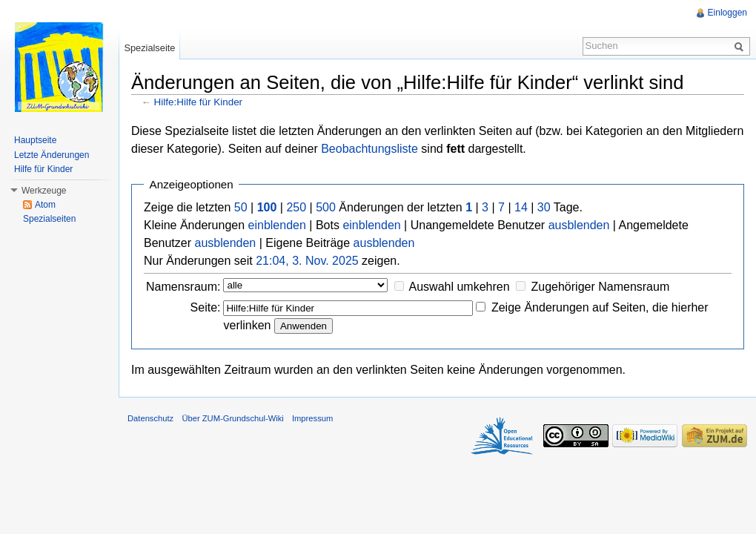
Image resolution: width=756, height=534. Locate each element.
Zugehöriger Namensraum (600, 287)
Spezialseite (149, 48)
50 (241, 207)
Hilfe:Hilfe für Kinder (199, 102)
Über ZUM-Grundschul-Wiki (232, 418)
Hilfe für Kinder (43, 169)
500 (326, 207)
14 (521, 207)
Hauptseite (35, 140)
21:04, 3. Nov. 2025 (307, 261)
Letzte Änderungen (52, 155)
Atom (45, 205)
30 (544, 207)
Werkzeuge (44, 191)
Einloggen (727, 13)
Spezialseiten (49, 219)
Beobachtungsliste (369, 149)
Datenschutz (150, 418)
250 (296, 207)
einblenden (277, 225)
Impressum (312, 418)
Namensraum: (183, 287)
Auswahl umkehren (460, 287)
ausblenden (579, 225)
